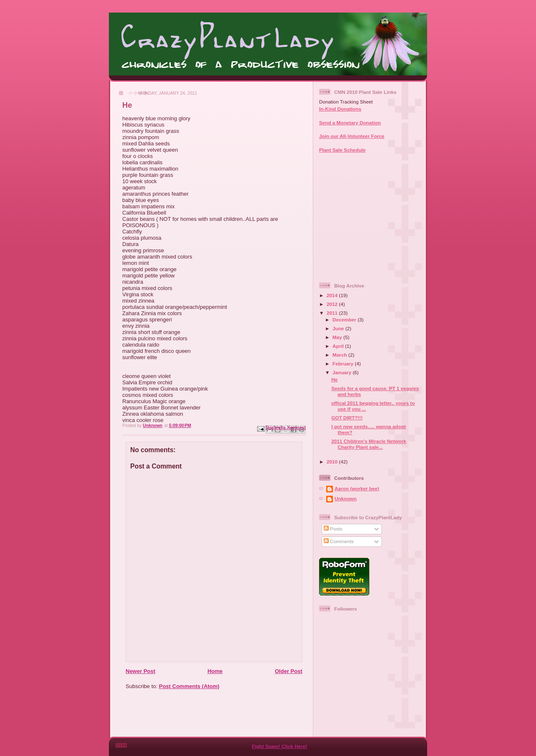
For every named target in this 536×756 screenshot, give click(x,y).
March (340, 355)
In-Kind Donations (340, 109)
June (339, 328)
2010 (333, 462)
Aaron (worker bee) (357, 488)
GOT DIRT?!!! (347, 418)
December (345, 320)
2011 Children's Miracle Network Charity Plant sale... (369, 444)
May (338, 337)
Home (215, 671)
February (344, 364)
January (343, 372)
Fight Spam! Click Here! (280, 746)
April (339, 346)
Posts (333, 529)
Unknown (346, 498)
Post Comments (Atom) (189, 686)
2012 (333, 304)
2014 (333, 295)
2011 (333, 313)
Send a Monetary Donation (350, 123)
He (334, 379)
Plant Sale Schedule (342, 150)
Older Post (289, 671)
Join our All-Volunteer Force (352, 136)
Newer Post (140, 671)
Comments (339, 541)
